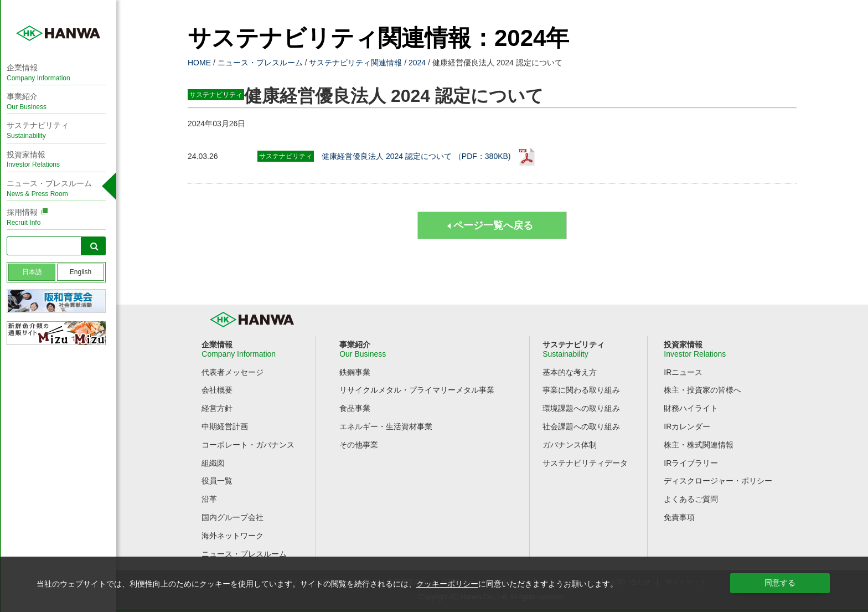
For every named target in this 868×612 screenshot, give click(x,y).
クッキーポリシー (447, 584)
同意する (780, 583)
